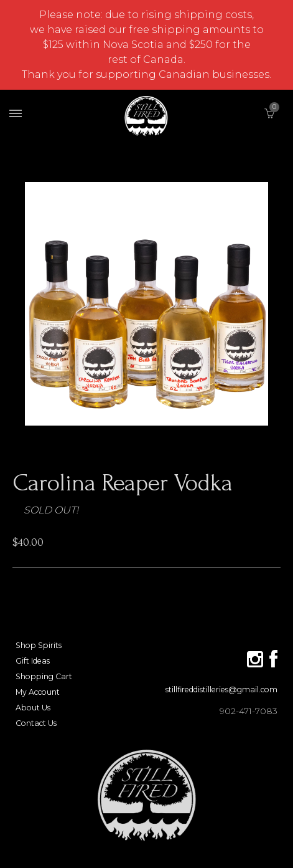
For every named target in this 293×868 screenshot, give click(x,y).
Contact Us (36, 723)
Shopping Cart (44, 676)
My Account (38, 692)
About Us (33, 708)
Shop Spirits (39, 645)
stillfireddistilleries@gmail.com (221, 689)
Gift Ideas (33, 661)
